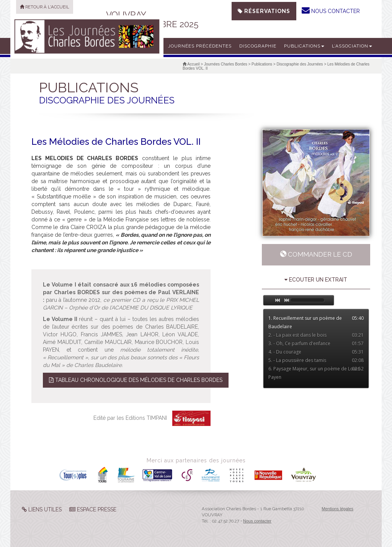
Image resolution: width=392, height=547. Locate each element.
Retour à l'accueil (45, 7)
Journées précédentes (200, 46)
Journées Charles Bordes (226, 64)
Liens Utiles (42, 509)
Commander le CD (316, 254)
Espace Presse (93, 509)
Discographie (258, 46)
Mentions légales (337, 509)
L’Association (352, 46)
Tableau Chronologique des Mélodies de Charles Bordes (136, 380)
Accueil (191, 64)
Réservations (264, 11)
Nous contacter (257, 521)
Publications (304, 46)
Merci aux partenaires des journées (196, 460)
